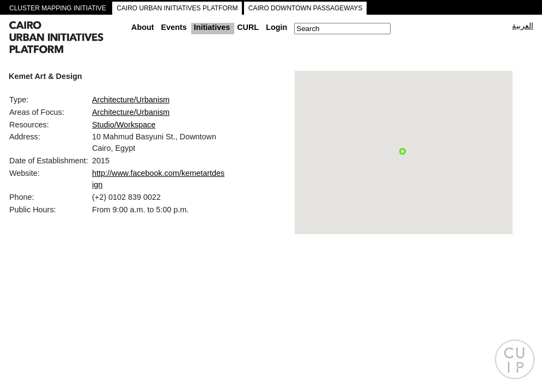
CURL (248, 27)
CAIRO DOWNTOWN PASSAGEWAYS (306, 8)
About (143, 27)
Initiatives (212, 27)
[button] (403, 151)
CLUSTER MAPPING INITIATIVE (58, 8)
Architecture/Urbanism (131, 100)
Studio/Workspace (124, 125)
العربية (523, 26)
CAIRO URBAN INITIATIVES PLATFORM (177, 8)
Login (276, 27)
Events (174, 27)
